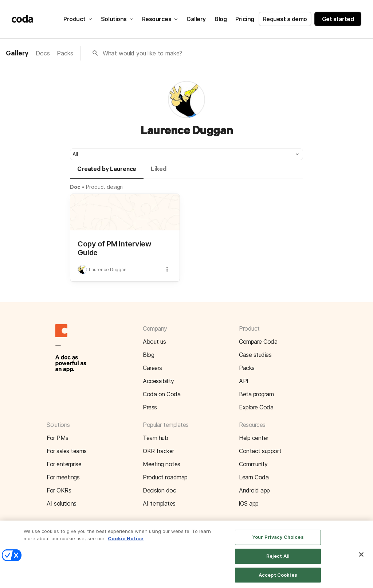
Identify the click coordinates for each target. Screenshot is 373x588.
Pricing (245, 19)
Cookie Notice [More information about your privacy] (126, 543)
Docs (43, 53)
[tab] (107, 172)
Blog (221, 19)
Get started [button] (338, 19)
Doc (75, 187)
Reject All (278, 561)
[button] (186, 154)
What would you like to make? (143, 53)
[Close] (361, 559)
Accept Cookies (278, 580)
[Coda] (23, 19)
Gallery (196, 19)
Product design (104, 187)
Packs (65, 53)
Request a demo (285, 19)
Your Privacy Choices (278, 542)
